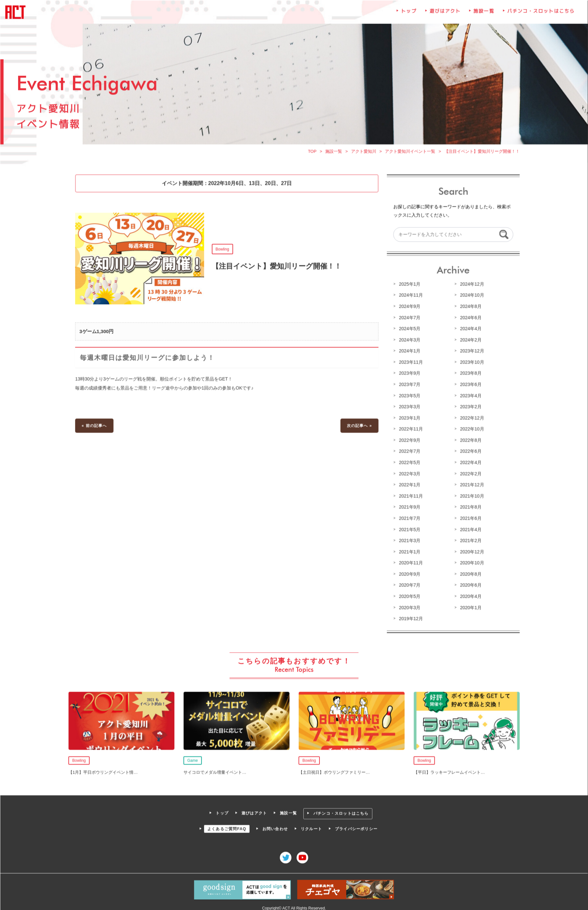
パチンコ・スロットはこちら (538, 16)
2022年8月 (469, 440)
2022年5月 (409, 462)
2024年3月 (409, 341)
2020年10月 (470, 562)
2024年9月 (409, 308)
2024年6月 (469, 319)
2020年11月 (410, 562)
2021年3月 (409, 540)
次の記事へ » (359, 426)
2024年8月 (469, 308)
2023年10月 (470, 363)
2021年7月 (409, 518)
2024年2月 (469, 341)
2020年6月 (469, 584)
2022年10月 (470, 429)
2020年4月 (469, 595)
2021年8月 (469, 507)
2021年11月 (410, 496)
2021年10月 (470, 496)
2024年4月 (469, 330)
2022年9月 (409, 440)
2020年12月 (470, 551)
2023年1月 (409, 418)
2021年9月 (409, 507)
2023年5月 (409, 396)
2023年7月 (409, 385)
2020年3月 (409, 606)
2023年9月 (409, 374)
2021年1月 (409, 551)
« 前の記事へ (96, 426)
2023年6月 (469, 385)
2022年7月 (409, 451)
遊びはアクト (444, 16)
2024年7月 (409, 319)
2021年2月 (469, 540)
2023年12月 (470, 352)
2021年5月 (409, 529)
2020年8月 (469, 573)
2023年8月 (469, 374)
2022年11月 (410, 429)
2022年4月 (469, 462)
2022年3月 (409, 473)
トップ (408, 16)
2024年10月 (470, 297)
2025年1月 (409, 286)
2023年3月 (409, 407)
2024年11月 (410, 297)
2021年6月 (469, 518)
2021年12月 (470, 485)
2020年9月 (409, 573)
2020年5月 (409, 595)
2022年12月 (470, 418)
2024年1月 (409, 352)
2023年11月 (410, 363)
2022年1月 (409, 485)
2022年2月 (469, 473)
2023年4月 (469, 396)
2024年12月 (470, 286)
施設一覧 (482, 16)
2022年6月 (469, 451)
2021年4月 (469, 529)
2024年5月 (409, 330)
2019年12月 (410, 617)
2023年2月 (469, 407)
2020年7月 (409, 584)
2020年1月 (469, 606)
